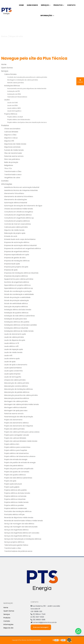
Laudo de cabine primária (14, 337)
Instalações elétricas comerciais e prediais (21, 325)
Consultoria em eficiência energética (19, 212)
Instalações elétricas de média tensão (19, 331)
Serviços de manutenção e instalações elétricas (23, 539)
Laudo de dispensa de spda (15, 340)
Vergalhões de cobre (12, 178)
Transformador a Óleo (13, 171)
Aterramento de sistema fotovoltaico (19, 196)
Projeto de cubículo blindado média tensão (21, 441)
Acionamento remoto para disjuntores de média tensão (27, 89)
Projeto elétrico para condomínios (17, 447)
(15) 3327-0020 (37, 617)
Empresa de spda (11, 270)
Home (21, 5)
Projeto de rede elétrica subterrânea (18, 478)
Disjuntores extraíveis (12, 147)
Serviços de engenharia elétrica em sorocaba (22, 533)
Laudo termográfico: (14, 111)
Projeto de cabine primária (14, 429)
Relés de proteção (11, 162)
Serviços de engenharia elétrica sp (17, 536)
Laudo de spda (10, 362)
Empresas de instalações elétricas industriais (21, 273)
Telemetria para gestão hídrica (16, 545)
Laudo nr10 (8, 355)
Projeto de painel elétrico (14, 466)
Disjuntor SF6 (9, 141)
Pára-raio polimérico (12, 159)
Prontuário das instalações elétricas (18, 511)
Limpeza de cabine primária (15, 380)
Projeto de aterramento (13, 420)
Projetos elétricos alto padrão (15, 490)
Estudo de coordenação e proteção (18, 291)
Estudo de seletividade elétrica (16, 303)
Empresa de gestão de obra (15, 258)
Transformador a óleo (13, 548)
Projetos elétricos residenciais (16, 508)
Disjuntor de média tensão (14, 230)
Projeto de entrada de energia (16, 459)
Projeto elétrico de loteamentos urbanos (20, 456)
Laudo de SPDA (12, 105)
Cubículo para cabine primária (16, 227)
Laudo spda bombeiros (13, 368)
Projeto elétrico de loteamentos (16, 453)
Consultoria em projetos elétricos (17, 221)
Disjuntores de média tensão (15, 144)
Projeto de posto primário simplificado (19, 469)
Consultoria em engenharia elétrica (18, 215)
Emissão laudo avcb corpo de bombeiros (20, 239)
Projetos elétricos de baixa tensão (17, 493)
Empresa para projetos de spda (16, 267)
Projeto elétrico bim (12, 444)
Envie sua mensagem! (41, 627)
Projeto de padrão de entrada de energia (20, 462)
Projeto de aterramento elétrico (16, 423)
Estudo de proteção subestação (17, 300)
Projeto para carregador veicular (17, 435)
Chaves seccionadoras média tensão (19, 209)
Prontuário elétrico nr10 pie (14, 514)
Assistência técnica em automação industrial (22, 187)
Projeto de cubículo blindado (15, 438)
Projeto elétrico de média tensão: (19, 120)
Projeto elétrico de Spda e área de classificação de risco (27, 122)
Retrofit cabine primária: (16, 83)
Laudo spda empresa (12, 374)
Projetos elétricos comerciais (15, 496)
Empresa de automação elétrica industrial (20, 245)
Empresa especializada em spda (17, 255)
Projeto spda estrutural (13, 484)
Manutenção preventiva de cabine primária (21, 395)
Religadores (9, 165)
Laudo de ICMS (13, 103)
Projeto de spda (10, 481)
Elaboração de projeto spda (15, 233)
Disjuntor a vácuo (11, 138)
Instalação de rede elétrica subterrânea (19, 316)
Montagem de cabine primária (16, 401)
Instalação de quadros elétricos (16, 313)
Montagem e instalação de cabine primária (23, 80)
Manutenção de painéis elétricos (17, 392)
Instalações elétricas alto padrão (17, 322)
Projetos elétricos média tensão (16, 502)
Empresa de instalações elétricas (17, 261)
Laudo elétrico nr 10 (12, 343)
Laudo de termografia (13, 377)
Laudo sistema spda (12, 359)
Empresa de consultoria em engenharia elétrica (23, 248)
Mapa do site (8, 628)
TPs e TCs (8, 168)
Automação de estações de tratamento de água (23, 206)
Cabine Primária (10, 74)
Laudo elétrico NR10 (14, 108)
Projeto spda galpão (12, 487)
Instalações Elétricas (12, 86)
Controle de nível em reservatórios (18, 224)
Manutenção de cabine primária (17, 383)
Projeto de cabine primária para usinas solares (22, 432)
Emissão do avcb (11, 236)
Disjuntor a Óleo (10, 135)
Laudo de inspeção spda (14, 349)
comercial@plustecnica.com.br (44, 622)
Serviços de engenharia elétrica (16, 530)
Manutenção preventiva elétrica (17, 398)
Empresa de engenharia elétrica (17, 252)
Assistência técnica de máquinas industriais (21, 190)
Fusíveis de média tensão (14, 150)
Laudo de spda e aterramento (16, 365)
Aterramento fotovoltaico (14, 193)
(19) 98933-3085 (38, 620)
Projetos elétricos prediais (14, 505)
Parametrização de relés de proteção (19, 417)
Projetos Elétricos (11, 114)
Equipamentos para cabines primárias (19, 279)
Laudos (7, 100)
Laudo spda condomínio (14, 371)
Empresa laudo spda (12, 264)
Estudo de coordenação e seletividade (19, 294)
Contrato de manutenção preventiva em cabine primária (27, 77)
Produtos (58, 5)
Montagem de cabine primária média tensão (22, 404)
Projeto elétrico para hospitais (16, 450)
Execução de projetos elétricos (16, 307)
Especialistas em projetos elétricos (17, 285)
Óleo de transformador (13, 153)
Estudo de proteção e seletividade (17, 297)
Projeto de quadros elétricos (15, 475)
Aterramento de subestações (16, 200)
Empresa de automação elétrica (17, 242)
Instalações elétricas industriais (16, 328)
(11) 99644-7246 (38, 614)
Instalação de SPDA (14, 94)
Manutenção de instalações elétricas (18, 389)
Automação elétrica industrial (16, 203)
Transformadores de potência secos (18, 551)
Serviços (45, 5)
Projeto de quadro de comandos (17, 472)
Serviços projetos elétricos (14, 542)
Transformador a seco (13, 175)
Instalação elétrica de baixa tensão (18, 310)
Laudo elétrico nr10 (11, 346)
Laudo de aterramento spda (15, 334)
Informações (46, 16)
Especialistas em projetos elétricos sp (19, 288)
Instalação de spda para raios (16, 319)
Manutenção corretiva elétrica (16, 386)
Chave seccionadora (12, 129)
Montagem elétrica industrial (15, 407)
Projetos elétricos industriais (15, 499)
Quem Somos (32, 5)
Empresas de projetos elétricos (16, 276)
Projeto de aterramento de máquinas (19, 426)
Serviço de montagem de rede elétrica (19, 524)
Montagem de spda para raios (16, 411)
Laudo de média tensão (13, 352)
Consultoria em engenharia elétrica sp (19, 218)
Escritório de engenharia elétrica (17, 282)
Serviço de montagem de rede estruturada (21, 527)
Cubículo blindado (11, 132)
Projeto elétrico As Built (15, 117)
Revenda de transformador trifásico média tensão (24, 521)
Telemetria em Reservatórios (17, 97)
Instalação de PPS (14, 91)
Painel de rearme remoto (14, 156)
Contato (71, 5)
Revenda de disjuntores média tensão (19, 518)
